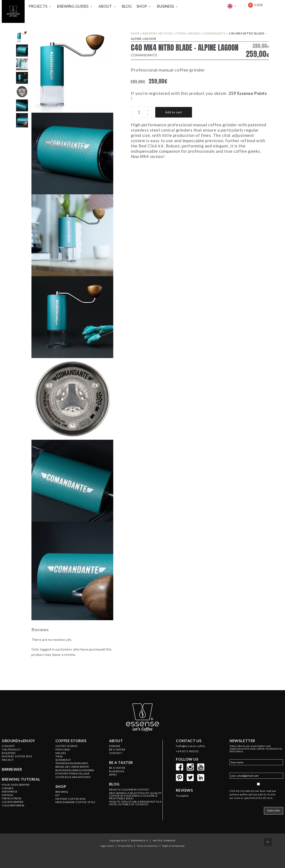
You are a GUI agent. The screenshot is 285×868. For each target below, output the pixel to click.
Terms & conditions (148, 846)
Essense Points (252, 93)
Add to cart (174, 112)
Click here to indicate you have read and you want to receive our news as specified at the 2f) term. (253, 794)
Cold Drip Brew (13, 805)
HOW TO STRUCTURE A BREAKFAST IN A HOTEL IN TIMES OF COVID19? (135, 803)
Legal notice (107, 846)
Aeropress (9, 792)
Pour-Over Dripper (16, 785)
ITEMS (181, 33)
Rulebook (117, 771)
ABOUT (105, 6)
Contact (116, 753)
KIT (58, 795)
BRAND (194, 33)
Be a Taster (117, 768)
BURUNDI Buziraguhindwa (75, 770)
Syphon (7, 795)
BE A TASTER (117, 750)
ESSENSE (115, 746)
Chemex (8, 788)
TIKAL (59, 756)
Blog (114, 784)
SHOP (142, 6)
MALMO (61, 753)
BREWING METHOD (158, 33)
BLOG (127, 6)
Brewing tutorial (21, 779)
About (116, 741)
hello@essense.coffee (190, 746)
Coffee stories (71, 741)
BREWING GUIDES (73, 6)
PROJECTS (38, 6)
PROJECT (8, 760)
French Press (12, 798)
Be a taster (121, 763)
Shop (135, 33)
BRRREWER (12, 769)
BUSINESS (165, 6)
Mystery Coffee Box (17, 756)
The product (11, 750)
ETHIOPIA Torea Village (73, 774)
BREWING (62, 792)
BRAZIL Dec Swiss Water (72, 767)
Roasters (9, 753)
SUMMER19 (63, 760)
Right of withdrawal (174, 846)
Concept (8, 746)
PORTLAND (63, 750)
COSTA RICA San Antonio (73, 777)
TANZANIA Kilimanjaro (72, 763)
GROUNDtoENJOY (18, 741)
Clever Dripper (13, 802)
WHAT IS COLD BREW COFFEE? (129, 790)
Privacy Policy (126, 846)
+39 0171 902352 (187, 751)
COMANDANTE (214, 33)
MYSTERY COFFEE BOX (71, 799)
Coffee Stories (67, 746)
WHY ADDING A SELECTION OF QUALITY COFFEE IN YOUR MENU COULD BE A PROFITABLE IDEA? (135, 796)
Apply (113, 775)
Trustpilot (182, 796)
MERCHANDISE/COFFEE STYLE (75, 802)
